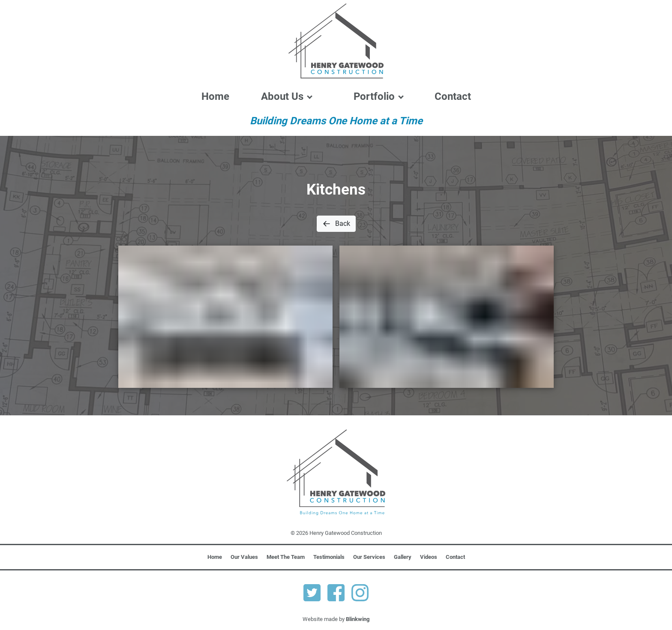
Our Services (369, 557)
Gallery (403, 557)
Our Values (244, 557)
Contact (453, 96)
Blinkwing (358, 619)
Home (215, 96)
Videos (429, 557)
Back (336, 224)
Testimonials (329, 557)
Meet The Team (286, 557)
